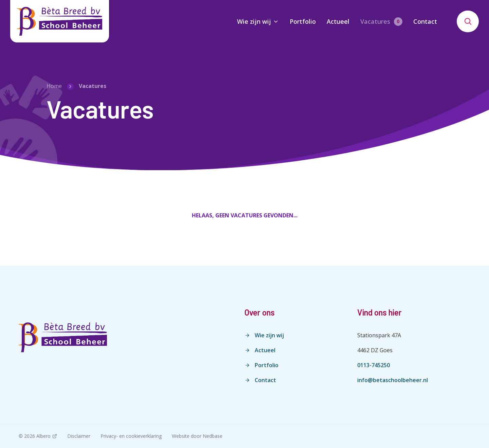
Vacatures (375, 21)
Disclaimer (79, 436)
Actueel (338, 21)
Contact (425, 21)
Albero (43, 436)
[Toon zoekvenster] (468, 21)
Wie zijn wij (254, 21)
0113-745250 (374, 365)
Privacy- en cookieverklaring (131, 436)
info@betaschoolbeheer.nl (393, 380)
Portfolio (303, 21)
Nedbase (213, 436)
